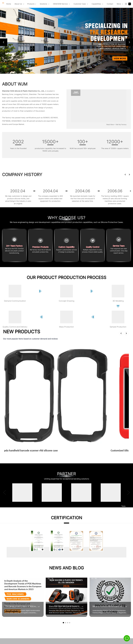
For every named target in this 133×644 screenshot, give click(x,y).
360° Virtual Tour (46, 583)
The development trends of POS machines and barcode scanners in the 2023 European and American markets (21, 528)
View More (9, 376)
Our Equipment (45, 611)
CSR (40, 599)
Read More (110, 125)
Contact (110, 4)
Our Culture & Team (46, 595)
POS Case (24, 98)
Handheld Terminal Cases (72, 571)
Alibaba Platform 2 (92, 571)
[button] (4, 42)
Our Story (43, 591)
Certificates (43, 571)
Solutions (43, 4)
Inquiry (99, 628)
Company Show (45, 575)
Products (32, 4)
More (119, 4)
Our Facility (43, 607)
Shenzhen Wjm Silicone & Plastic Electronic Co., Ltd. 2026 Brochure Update (65, 528)
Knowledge (65, 628)
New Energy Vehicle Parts (72, 575)
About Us (18, 4)
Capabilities (96, 4)
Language (108, 628)
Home (9, 4)
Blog (56, 628)
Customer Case (80, 4)
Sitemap (90, 628)
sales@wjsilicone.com (17, 596)
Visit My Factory (121, 125)
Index (82, 628)
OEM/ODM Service (60, 4)
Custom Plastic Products (72, 579)
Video (41, 579)
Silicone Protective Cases (72, 587)
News (50, 628)
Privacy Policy (93, 633)
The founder (44, 587)
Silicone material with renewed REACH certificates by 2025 (109, 528)
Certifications (44, 603)
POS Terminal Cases (70, 583)
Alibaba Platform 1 (92, 575)
